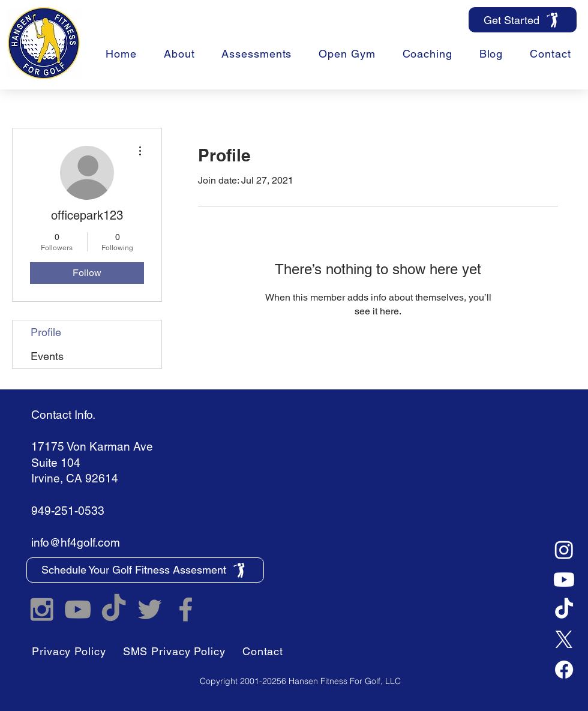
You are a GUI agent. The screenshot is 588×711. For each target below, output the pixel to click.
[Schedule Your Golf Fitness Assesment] (145, 570)
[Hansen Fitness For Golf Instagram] (42, 609)
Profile (46, 332)
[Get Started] (523, 20)
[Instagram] (564, 550)
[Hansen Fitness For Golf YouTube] (78, 609)
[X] (564, 640)
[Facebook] (564, 670)
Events (47, 356)
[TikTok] (564, 610)
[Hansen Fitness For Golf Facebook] (186, 609)
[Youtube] (564, 580)
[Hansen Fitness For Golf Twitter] (150, 609)
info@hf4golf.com (76, 542)
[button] (427, 54)
